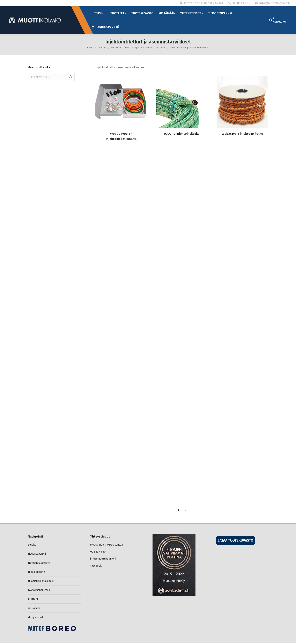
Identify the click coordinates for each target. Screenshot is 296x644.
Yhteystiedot (35, 617)
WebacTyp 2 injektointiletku (242, 134)
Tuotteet (33, 599)
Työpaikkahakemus (39, 590)
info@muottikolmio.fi (275, 3)
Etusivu (32, 545)
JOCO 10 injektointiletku (182, 134)
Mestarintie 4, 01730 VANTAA (204, 3)
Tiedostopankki (37, 554)
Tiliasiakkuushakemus (41, 581)
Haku (70, 77)
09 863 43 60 (242, 3)
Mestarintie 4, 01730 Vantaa (106, 545)
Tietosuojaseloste (39, 563)
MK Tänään (34, 608)
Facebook (96, 566)
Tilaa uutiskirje (36, 572)
